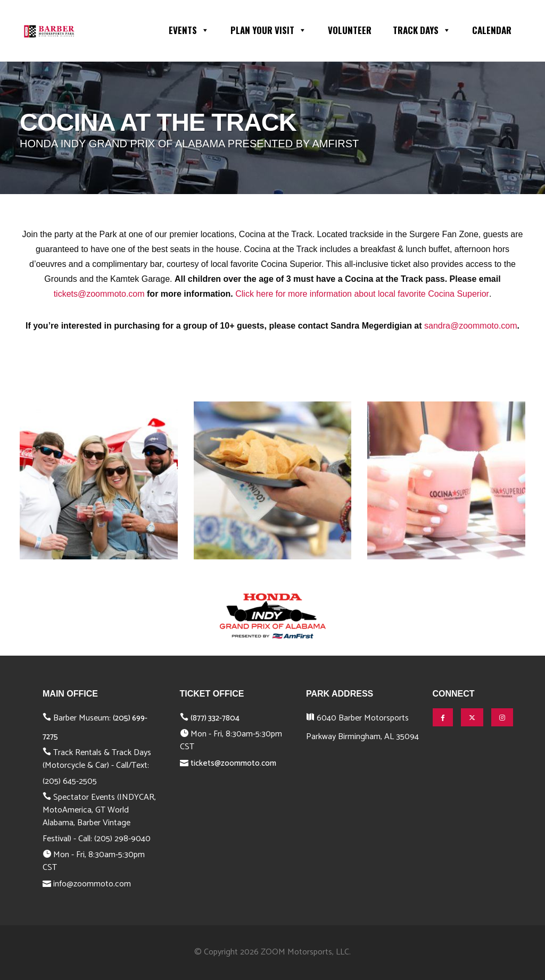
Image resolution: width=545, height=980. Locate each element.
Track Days (422, 29)
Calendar (492, 30)
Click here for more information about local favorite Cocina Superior (362, 294)
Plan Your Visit (269, 29)
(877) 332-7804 (215, 718)
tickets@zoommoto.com (99, 294)
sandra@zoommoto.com (471, 326)
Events (189, 29)
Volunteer (350, 30)
